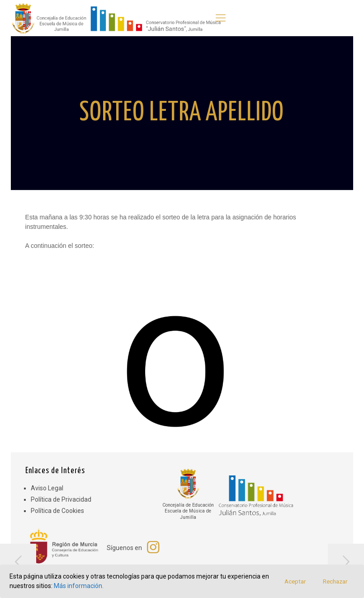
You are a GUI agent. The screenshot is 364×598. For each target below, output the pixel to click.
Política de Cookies (57, 511)
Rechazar (335, 581)
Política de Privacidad (61, 499)
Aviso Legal (47, 488)
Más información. (79, 586)
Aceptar (295, 581)
